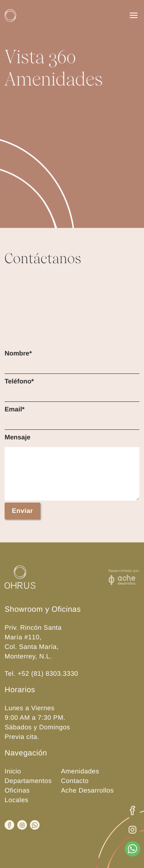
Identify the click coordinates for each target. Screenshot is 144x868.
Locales (17, 800)
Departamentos (28, 781)
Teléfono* (19, 381)
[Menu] (134, 15)
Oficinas (17, 790)
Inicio (13, 771)
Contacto (75, 781)
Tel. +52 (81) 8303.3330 (41, 674)
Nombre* (18, 353)
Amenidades (80, 771)
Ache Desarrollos (87, 790)
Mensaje (17, 437)
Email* (15, 409)
